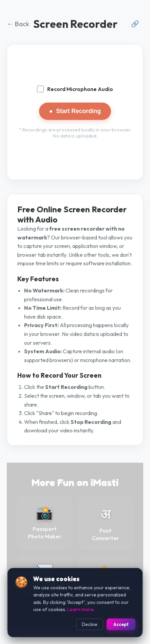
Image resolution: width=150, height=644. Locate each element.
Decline (90, 624)
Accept (121, 624)
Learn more (80, 609)
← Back (18, 24)
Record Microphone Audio (75, 89)
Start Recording (75, 111)
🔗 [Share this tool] (135, 24)
